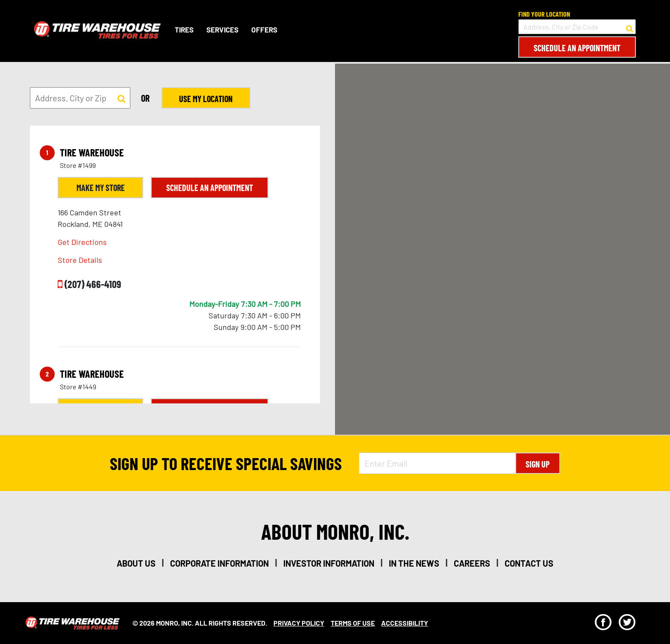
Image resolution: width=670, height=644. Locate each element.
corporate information (219, 563)
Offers (264, 29)
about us (136, 563)
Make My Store (101, 188)
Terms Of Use (353, 623)
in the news (414, 563)
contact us (529, 563)
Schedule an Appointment (577, 48)
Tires (184, 29)
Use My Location (205, 99)
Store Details (80, 260)
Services (222, 29)
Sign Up (538, 464)
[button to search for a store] (630, 27)
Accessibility (405, 623)
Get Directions (82, 242)
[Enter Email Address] (437, 463)
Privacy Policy (299, 623)
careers (472, 563)
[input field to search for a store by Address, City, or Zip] (80, 98)
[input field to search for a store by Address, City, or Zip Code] (577, 27)
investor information (329, 563)
